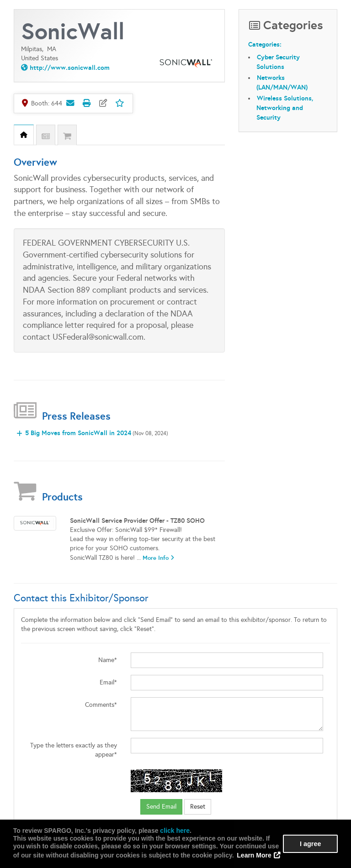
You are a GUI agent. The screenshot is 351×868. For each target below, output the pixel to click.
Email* (108, 682)
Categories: (265, 44)
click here (175, 831)
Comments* (101, 705)
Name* (108, 660)
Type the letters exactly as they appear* (74, 750)
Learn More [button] (254, 855)
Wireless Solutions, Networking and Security (285, 108)
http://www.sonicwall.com (70, 68)
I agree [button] (310, 844)
